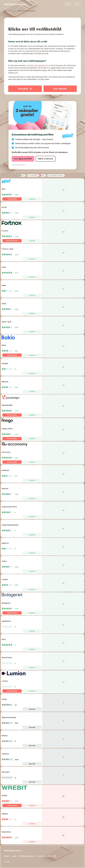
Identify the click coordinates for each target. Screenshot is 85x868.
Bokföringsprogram (27, 856)
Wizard (67, 4)
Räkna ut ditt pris (46, 159)
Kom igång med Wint (23, 159)
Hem (6, 11)
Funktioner (12, 11)
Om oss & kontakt (44, 856)
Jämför (77, 4)
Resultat (25, 89)
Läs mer (32, 199)
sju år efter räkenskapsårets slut (38, 65)
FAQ (54, 856)
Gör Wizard (60, 89)
